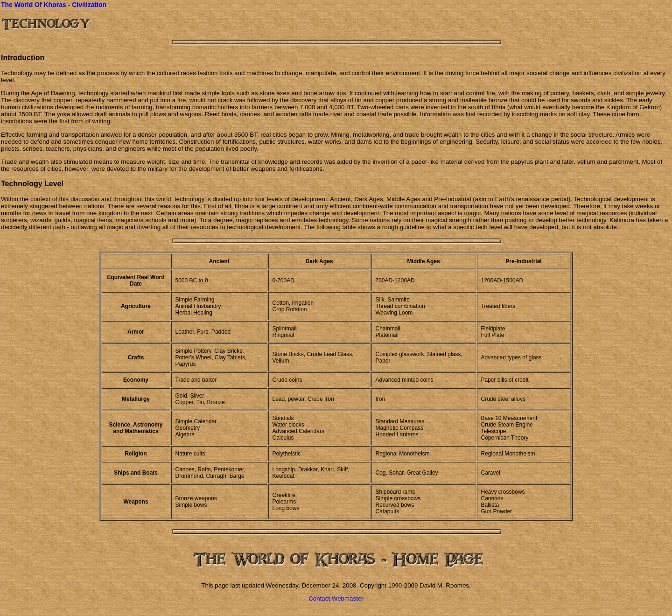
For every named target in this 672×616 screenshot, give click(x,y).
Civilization (89, 5)
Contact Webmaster (336, 598)
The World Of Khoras (34, 5)
